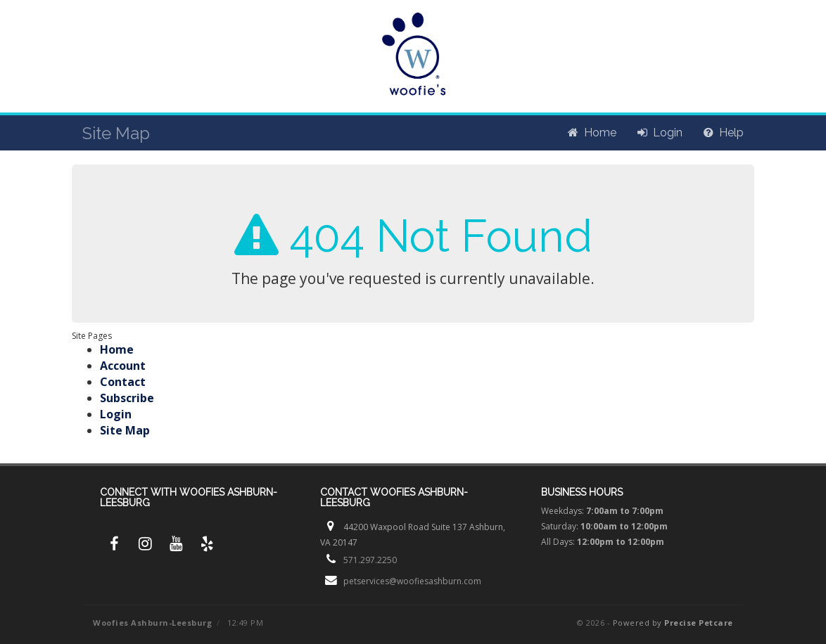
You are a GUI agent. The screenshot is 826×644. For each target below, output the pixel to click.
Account (123, 366)
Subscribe (127, 398)
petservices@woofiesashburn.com (412, 581)
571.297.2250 (370, 560)
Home (117, 349)
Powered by (673, 623)
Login (116, 414)
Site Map (125, 430)
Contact (123, 382)
